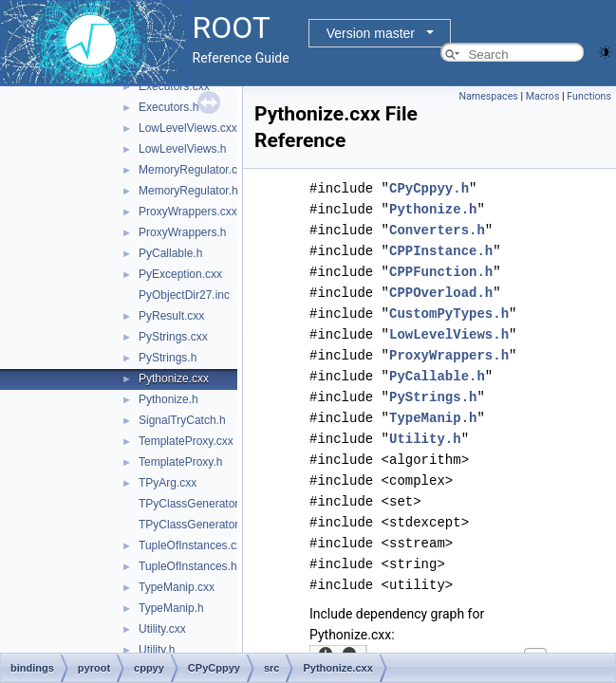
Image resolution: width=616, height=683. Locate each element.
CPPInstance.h (441, 251)
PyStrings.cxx (173, 337)
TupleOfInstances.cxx (193, 545)
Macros (543, 96)
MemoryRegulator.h (188, 191)
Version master (371, 33)
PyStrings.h (168, 358)
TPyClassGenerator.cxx (198, 504)
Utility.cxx (162, 629)
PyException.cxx (180, 274)
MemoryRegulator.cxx (194, 170)
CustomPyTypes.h (449, 314)
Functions (589, 96)
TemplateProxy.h (180, 462)
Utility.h (157, 650)
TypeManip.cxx (177, 587)
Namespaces (488, 96)
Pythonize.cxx (174, 378)
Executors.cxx (174, 86)
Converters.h (437, 230)
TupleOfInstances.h (188, 566)
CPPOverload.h (441, 293)
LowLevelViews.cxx (188, 128)
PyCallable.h (170, 253)
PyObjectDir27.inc (184, 295)
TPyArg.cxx (168, 483)
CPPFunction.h (441, 272)
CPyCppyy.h (429, 188)
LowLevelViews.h (183, 149)
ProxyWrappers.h (182, 232)
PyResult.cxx (171, 316)
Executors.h (168, 107)
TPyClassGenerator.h (193, 525)
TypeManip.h (171, 608)
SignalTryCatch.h (182, 420)
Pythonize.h (168, 399)
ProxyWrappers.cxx (188, 212)
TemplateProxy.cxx (186, 441)
